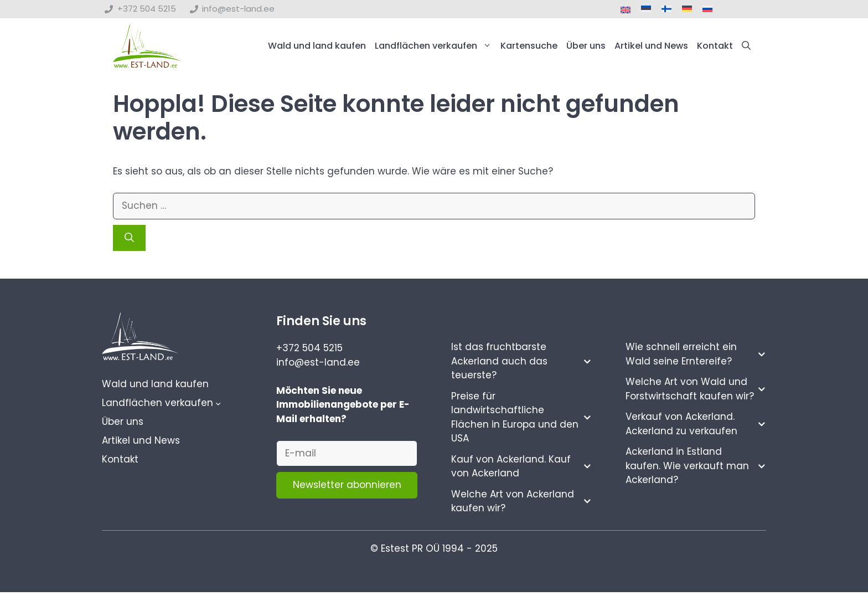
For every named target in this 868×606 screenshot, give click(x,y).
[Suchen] (129, 238)
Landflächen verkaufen (435, 46)
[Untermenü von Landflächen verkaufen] (218, 403)
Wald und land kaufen (317, 46)
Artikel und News (651, 46)
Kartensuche (529, 46)
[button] (746, 46)
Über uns (586, 46)
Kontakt (715, 46)
